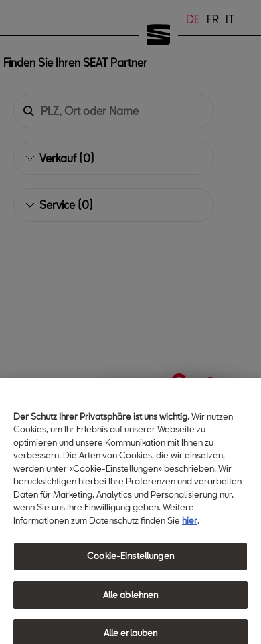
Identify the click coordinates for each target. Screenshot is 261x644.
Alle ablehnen (131, 611)
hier (190, 537)
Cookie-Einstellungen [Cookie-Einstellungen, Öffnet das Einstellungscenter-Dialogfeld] (130, 573)
